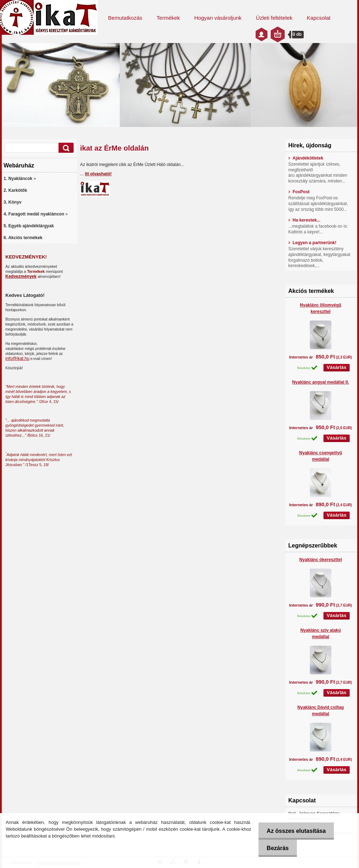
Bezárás (277, 848)
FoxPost (299, 192)
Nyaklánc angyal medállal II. (321, 382)
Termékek (168, 18)
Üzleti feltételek (274, 18)
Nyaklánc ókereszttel (321, 560)
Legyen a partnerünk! (312, 243)
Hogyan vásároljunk (218, 18)
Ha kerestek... (304, 220)
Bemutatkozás (125, 18)
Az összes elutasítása (295, 831)
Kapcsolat (319, 18)
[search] (65, 148)
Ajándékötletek (306, 158)
